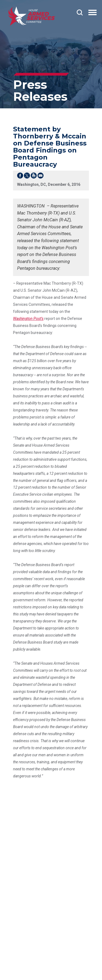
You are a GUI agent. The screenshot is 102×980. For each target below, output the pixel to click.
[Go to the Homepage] (32, 16)
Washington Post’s (28, 319)
